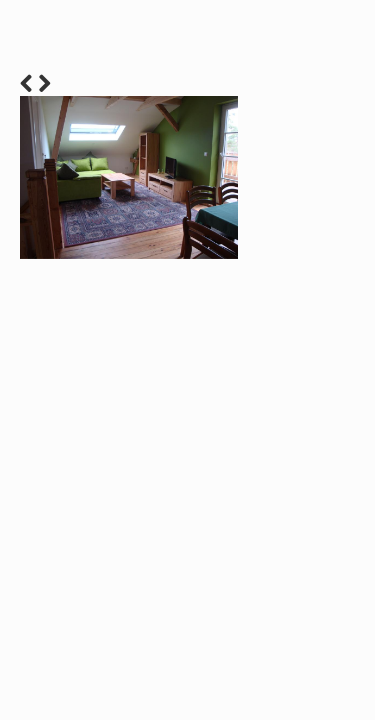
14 (302, 443)
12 (272, 443)
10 (242, 443)
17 (347, 443)
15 (317, 443)
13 (287, 443)
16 (332, 443)
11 (257, 443)
